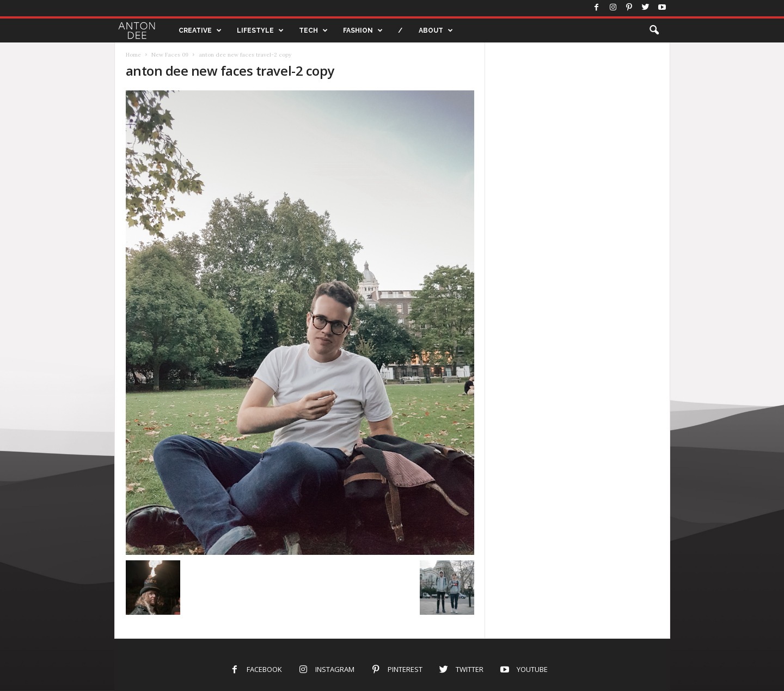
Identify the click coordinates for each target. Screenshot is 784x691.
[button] (654, 30)
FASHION (363, 30)
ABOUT (436, 30)
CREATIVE (200, 30)
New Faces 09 (170, 55)
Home (133, 55)
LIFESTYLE (260, 30)
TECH (313, 30)
